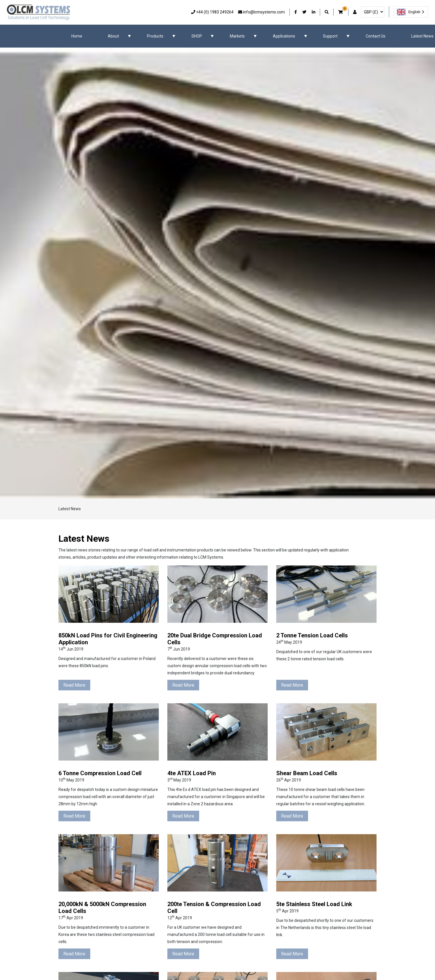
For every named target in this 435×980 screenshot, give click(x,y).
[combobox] (411, 12)
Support (330, 36)
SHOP (197, 36)
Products (155, 36)
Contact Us (376, 36)
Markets (237, 36)
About (113, 36)
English (409, 12)
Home (77, 36)
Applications (284, 36)
